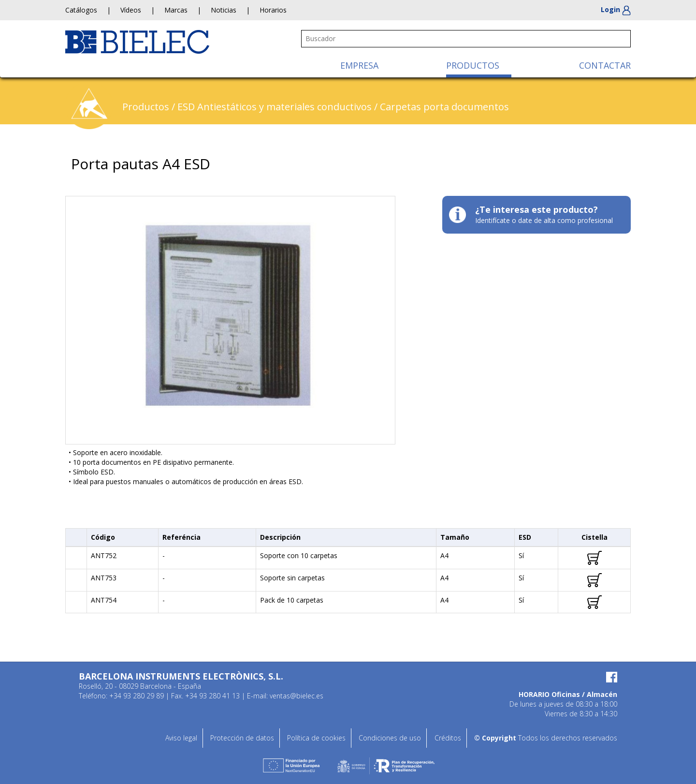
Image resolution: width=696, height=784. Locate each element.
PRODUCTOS (473, 65)
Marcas (176, 10)
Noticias (224, 10)
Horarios (273, 10)
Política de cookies (316, 738)
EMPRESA (359, 65)
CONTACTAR (605, 65)
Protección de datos (242, 738)
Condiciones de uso (390, 738)
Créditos (448, 738)
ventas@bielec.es (297, 696)
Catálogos (81, 10)
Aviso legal (181, 738)
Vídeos (131, 10)
